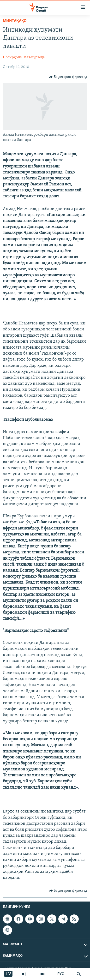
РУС (61, 974)
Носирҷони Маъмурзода (24, 57)
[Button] (68, 77)
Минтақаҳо (15, 21)
